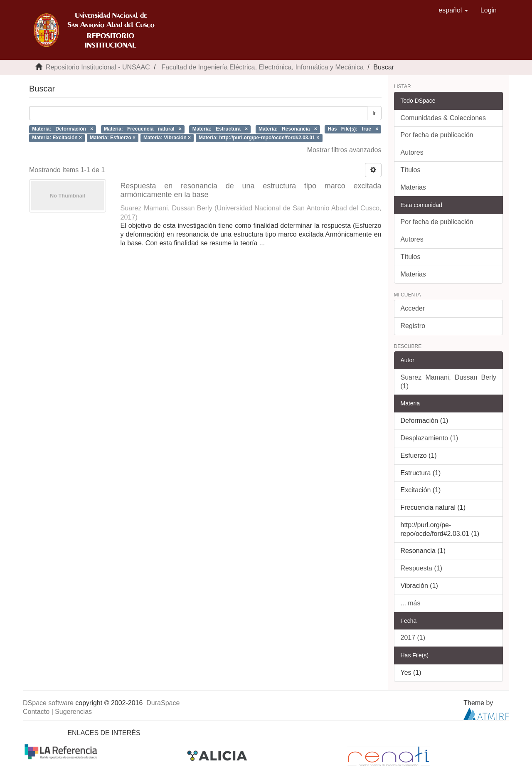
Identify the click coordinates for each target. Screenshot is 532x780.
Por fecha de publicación (437, 135)
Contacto (36, 712)
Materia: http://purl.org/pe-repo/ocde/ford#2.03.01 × (259, 138)
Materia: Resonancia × (288, 129)
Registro (413, 326)
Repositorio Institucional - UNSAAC (98, 67)
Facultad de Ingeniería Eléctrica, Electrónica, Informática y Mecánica (262, 67)
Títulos (411, 170)
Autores (412, 152)
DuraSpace (163, 703)
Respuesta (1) (422, 568)
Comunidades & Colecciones (443, 118)
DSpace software (48, 703)
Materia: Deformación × (63, 129)
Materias (413, 187)
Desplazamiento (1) (430, 438)
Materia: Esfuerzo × (113, 138)
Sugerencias (73, 712)
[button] (453, 10)
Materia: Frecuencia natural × (143, 129)
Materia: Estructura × (220, 129)
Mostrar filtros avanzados (344, 150)
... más (411, 603)
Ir (374, 113)
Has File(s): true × (353, 129)
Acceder (413, 308)
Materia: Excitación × (57, 138)
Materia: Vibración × (167, 138)
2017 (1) (413, 638)
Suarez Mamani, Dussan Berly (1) (449, 382)
